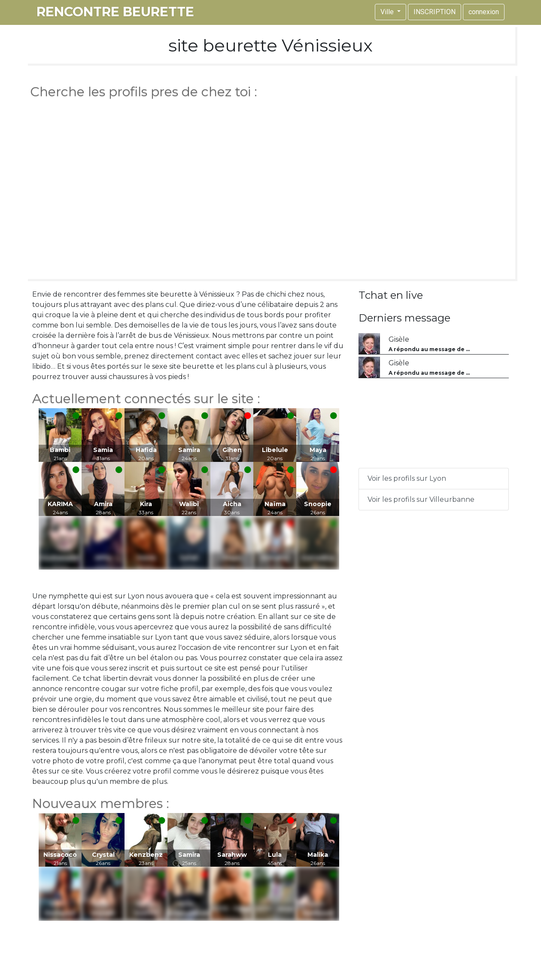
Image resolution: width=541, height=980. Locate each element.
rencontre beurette (115, 12)
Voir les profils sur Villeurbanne (421, 499)
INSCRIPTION (435, 12)
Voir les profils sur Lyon (407, 478)
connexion (484, 12)
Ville (388, 12)
